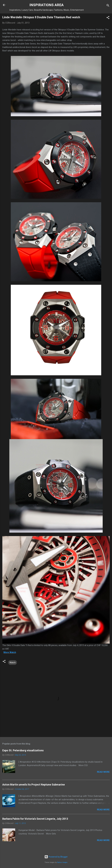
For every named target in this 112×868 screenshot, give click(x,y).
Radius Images (62, 862)
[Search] (108, 6)
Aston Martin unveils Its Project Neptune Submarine (34, 785)
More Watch (10, 652)
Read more (103, 772)
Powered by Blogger (56, 857)
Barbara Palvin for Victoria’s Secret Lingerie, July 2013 (35, 819)
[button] (108, 18)
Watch (13, 663)
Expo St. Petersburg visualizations (23, 750)
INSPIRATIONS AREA (47, 5)
